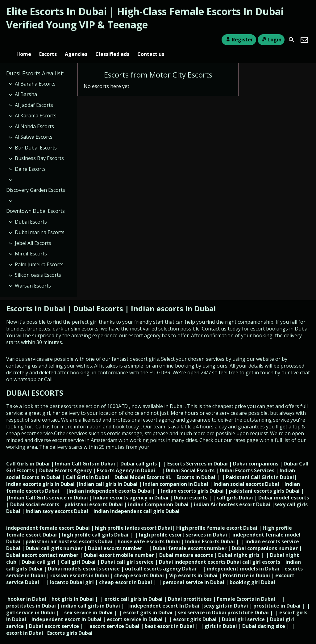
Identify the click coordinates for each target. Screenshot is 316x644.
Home (24, 40)
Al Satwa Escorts (34, 127)
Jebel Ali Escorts (33, 233)
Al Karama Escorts (36, 105)
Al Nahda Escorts (34, 116)
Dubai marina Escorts (40, 222)
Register (239, 40)
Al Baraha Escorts (35, 74)
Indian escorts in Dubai (173, 298)
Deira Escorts (30, 159)
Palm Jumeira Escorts (39, 254)
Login (271, 40)
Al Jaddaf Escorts (34, 95)
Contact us (151, 40)
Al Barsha (26, 84)
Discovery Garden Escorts (36, 180)
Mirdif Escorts (31, 243)
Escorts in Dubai (37, 298)
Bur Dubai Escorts (36, 137)
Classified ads (112, 40)
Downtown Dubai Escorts (35, 201)
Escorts (48, 40)
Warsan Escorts (33, 276)
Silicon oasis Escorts (38, 265)
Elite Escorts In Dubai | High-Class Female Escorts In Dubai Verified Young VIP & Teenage (145, 18)
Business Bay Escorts (39, 148)
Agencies (76, 40)
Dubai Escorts (31, 212)
